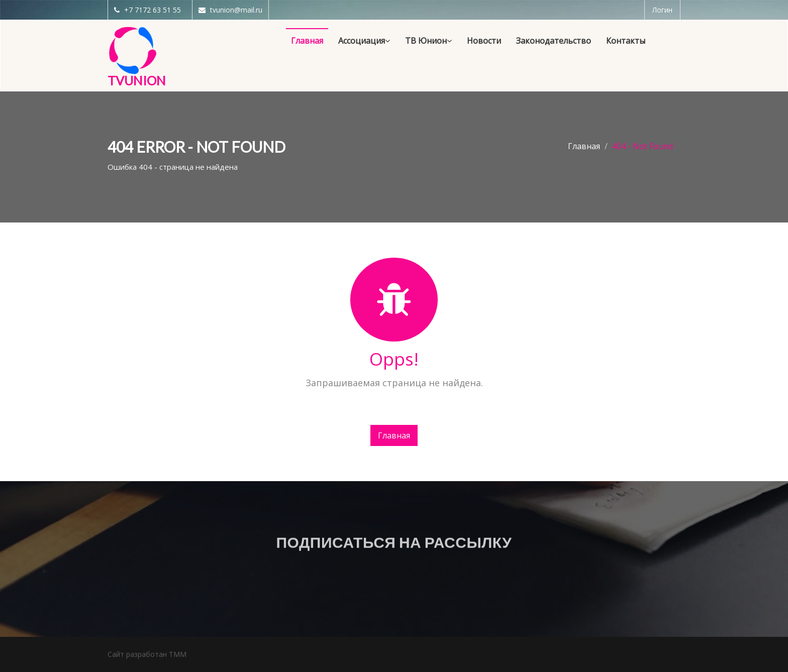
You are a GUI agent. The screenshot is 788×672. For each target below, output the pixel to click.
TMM (178, 654)
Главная (584, 146)
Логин (662, 10)
